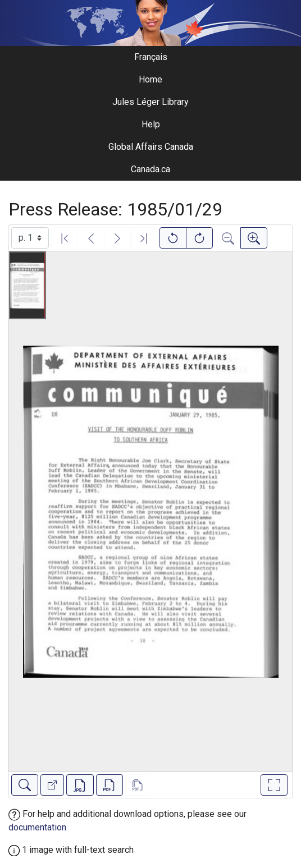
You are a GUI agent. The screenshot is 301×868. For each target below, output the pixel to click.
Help (151, 124)
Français (151, 57)
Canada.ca (150, 169)
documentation (37, 827)
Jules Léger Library (150, 102)
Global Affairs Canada (151, 147)
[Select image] (30, 238)
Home (150, 79)
